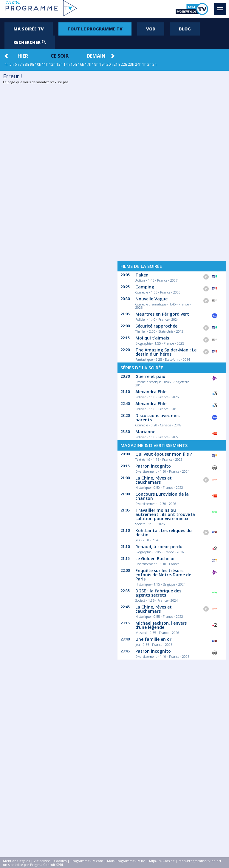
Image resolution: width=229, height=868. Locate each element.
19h (102, 64)
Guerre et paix (150, 376)
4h (7, 64)
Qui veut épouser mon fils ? (164, 454)
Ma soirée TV (29, 29)
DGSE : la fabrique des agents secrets (158, 593)
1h (144, 64)
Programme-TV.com (87, 861)
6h (17, 64)
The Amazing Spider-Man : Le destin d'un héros (166, 352)
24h (138, 64)
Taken (142, 275)
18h (95, 64)
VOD (151, 29)
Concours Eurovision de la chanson (162, 496)
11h (45, 64)
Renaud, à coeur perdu (159, 547)
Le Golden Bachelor (155, 559)
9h (32, 64)
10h (38, 64)
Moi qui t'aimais (152, 338)
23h (131, 64)
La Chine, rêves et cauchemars (154, 480)
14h (67, 64)
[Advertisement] (172, 163)
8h (27, 64)
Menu (222, 6)
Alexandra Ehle (151, 392)
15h (74, 64)
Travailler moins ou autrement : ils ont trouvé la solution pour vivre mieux (165, 514)
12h (52, 64)
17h (88, 64)
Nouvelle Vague (151, 299)
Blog (185, 29)
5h (12, 64)
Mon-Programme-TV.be (126, 861)
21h (117, 64)
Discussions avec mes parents (157, 418)
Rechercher (30, 42)
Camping (145, 287)
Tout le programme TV (95, 29)
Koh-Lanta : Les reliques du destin (164, 533)
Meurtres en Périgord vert (162, 314)
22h (124, 64)
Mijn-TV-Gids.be (162, 861)
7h (22, 64)
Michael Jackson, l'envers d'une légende (161, 625)
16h (81, 64)
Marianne (145, 432)
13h (59, 64)
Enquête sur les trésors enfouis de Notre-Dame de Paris (163, 575)
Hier (23, 56)
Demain (96, 56)
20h (110, 64)
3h (154, 64)
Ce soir (60, 56)
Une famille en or (153, 639)
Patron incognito (153, 466)
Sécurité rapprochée (156, 326)
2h (149, 64)
